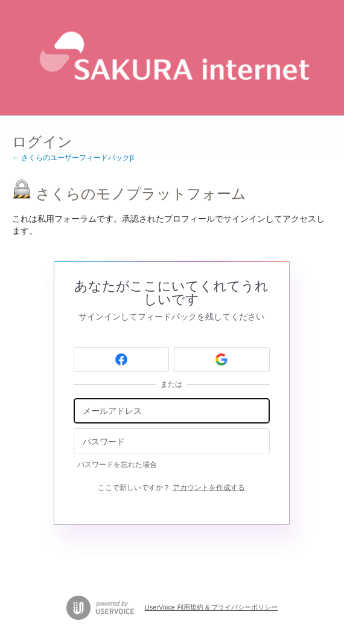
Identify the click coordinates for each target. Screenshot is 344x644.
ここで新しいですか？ (171, 488)
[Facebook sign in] (122, 359)
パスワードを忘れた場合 (117, 465)
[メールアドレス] (172, 411)
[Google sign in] (222, 359)
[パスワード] (172, 441)
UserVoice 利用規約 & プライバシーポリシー (212, 607)
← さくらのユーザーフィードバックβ (73, 158)
